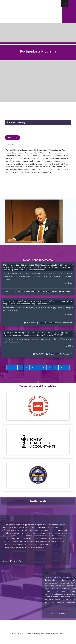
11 (61, 367)
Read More (69, 283)
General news (54, 354)
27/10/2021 (13, 292)
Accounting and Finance (49, 323)
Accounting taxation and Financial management (40, 292)
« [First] (9, 367)
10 (55, 367)
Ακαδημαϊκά (67, 354)
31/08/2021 (31, 323)
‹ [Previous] (15, 367)
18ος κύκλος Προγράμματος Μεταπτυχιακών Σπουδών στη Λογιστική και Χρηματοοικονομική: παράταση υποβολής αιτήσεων (38, 303)
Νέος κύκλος (67, 292)
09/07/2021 (40, 354)
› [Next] (67, 367)
